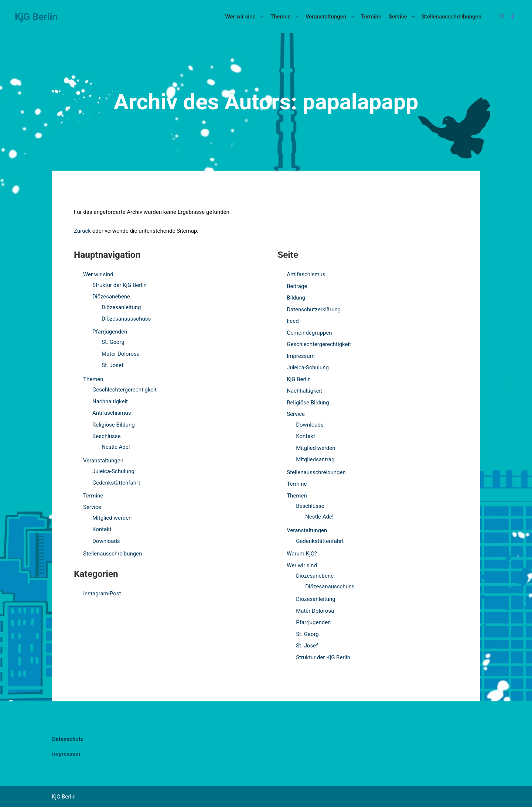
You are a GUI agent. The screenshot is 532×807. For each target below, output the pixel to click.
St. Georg (113, 342)
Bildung (296, 298)
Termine (93, 496)
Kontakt (102, 529)
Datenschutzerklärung (314, 310)
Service (92, 507)
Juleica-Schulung (113, 471)
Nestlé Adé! (116, 447)
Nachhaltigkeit (110, 401)
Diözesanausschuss (126, 319)
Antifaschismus (112, 413)
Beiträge (297, 286)
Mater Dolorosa (121, 354)
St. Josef (112, 365)
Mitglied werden (112, 518)
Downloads (106, 541)
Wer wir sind (98, 274)
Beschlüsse (107, 436)
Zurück (82, 231)
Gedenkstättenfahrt (116, 483)
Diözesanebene (111, 297)
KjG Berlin (36, 17)
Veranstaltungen (103, 461)
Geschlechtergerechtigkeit (125, 390)
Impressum (301, 356)
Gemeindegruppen (309, 333)
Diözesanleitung (121, 307)
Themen (93, 379)
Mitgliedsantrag (315, 459)
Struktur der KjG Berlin (120, 285)
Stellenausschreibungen (113, 554)
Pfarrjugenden (110, 332)
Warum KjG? (302, 554)
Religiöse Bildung (114, 425)
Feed (293, 321)
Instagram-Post (102, 594)
